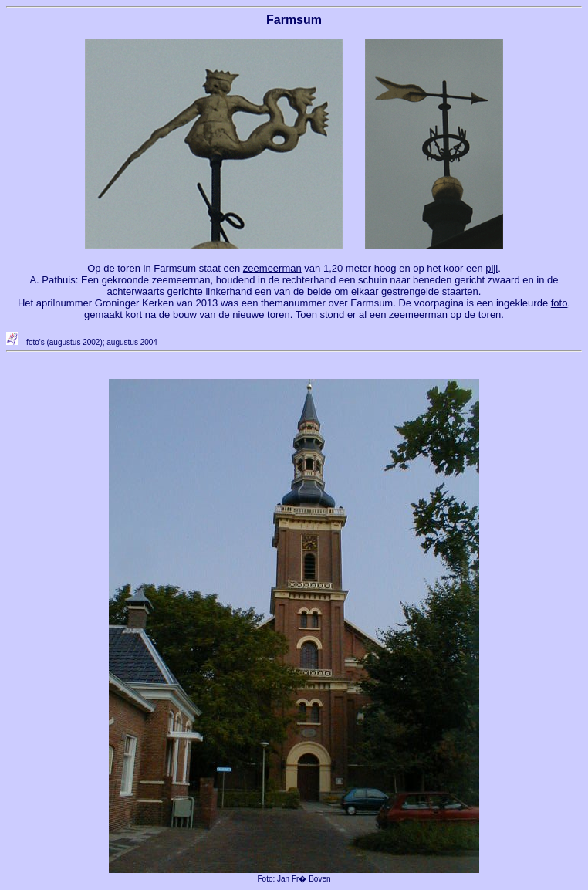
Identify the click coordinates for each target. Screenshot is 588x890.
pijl (492, 268)
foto (559, 303)
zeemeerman (272, 268)
